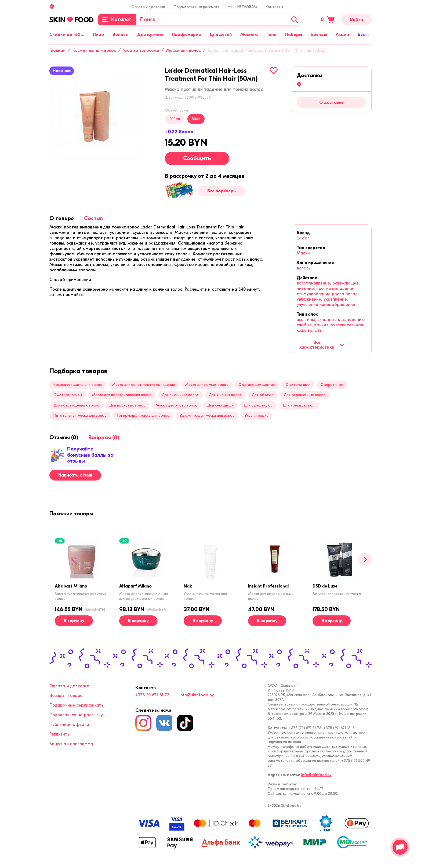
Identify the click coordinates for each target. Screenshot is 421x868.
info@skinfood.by (197, 695)
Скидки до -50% (67, 35)
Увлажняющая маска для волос (207, 415)
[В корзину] (74, 621)
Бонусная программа (71, 744)
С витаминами (298, 385)
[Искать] (295, 20)
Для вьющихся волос (180, 395)
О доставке (331, 102)
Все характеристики (322, 345)
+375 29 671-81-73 (152, 695)
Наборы (294, 35)
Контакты (274, 7)
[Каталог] (117, 20)
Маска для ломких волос (207, 385)
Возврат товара (66, 696)
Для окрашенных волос (305, 395)
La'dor (303, 238)
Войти (357, 20)
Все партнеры (222, 191)
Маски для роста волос (176, 405)
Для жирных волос (225, 395)
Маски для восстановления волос (122, 395)
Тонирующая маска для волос (143, 415)
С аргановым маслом (257, 385)
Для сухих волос (258, 405)
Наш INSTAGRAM (242, 7)
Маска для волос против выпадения (144, 385)
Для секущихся (220, 405)
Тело (272, 35)
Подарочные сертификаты (77, 705)
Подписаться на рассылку (196, 7)
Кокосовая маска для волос (78, 385)
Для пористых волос (127, 405)
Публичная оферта (69, 725)
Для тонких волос (299, 405)
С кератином (332, 385)
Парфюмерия (186, 35)
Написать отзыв (75, 475)
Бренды (319, 35)
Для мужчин (150, 35)
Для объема (263, 395)
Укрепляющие (257, 415)
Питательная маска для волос (80, 415)
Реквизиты (60, 734)
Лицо (98, 35)
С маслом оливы (68, 395)
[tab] (62, 218)
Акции (342, 35)
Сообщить (197, 158)
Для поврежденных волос (76, 405)
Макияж (249, 35)
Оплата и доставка (148, 7)
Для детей (221, 35)
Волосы (121, 35)
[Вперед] (365, 559)
